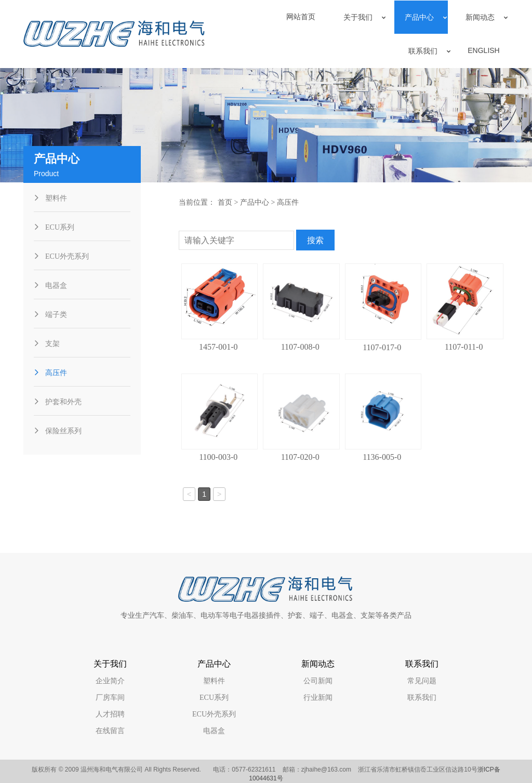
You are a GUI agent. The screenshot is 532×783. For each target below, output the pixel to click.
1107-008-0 (300, 347)
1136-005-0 (382, 457)
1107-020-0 (300, 457)
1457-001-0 (218, 347)
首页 (225, 202)
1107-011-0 (464, 347)
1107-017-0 (382, 347)
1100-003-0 (218, 457)
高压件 (288, 202)
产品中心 (255, 202)
